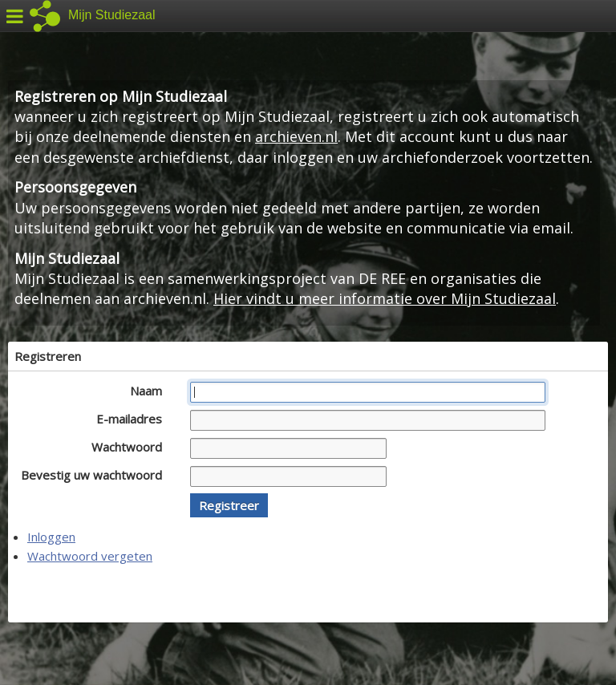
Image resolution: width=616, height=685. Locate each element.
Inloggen (51, 537)
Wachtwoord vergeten (90, 556)
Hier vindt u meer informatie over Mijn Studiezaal (385, 298)
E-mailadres (134, 419)
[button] (229, 505)
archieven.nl (296, 136)
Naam (150, 391)
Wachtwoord (131, 447)
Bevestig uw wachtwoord (96, 475)
